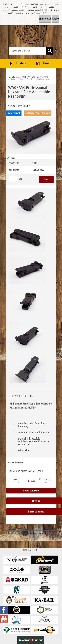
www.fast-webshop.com (39, 533)
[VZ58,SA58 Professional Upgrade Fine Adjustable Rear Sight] (31, 118)
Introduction (14, 77)
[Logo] (31, 28)
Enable (56, 19)
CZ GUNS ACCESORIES (29, 77)
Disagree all (45, 19)
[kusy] (13, 179)
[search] (50, 51)
